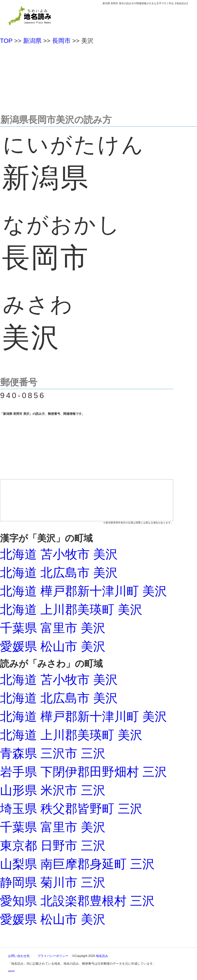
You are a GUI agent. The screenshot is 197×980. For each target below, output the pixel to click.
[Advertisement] (98, 78)
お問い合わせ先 (19, 956)
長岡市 (61, 41)
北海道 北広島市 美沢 (59, 573)
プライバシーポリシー (53, 956)
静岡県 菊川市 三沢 (53, 882)
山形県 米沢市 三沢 (53, 790)
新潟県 (32, 41)
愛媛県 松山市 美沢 (53, 646)
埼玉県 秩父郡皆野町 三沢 (71, 809)
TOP (6, 41)
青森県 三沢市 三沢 (53, 753)
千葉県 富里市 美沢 (53, 628)
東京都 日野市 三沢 (53, 846)
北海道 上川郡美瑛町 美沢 (71, 610)
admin (11, 971)
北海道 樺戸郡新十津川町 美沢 (83, 591)
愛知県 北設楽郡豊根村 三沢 (77, 901)
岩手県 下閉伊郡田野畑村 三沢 (83, 772)
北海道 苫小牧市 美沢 (59, 554)
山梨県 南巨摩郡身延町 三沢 (77, 864)
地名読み (102, 956)
